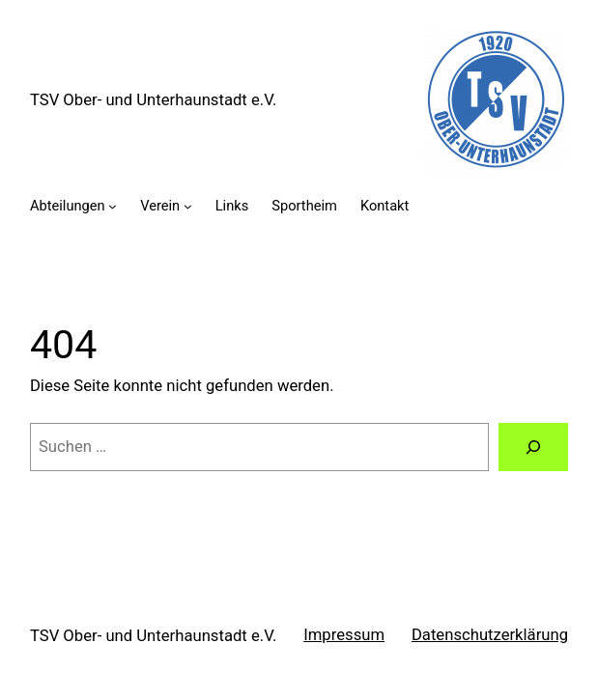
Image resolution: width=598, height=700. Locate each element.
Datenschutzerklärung (490, 635)
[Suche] (533, 447)
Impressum (344, 635)
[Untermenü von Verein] (188, 206)
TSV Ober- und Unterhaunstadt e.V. (153, 100)
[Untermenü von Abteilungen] (113, 206)
